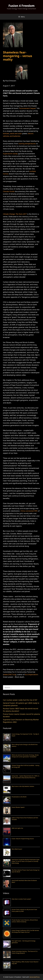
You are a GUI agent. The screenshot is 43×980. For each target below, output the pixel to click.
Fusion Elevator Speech (18, 807)
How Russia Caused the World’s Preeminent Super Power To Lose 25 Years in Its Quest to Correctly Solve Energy (26, 861)
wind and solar (16, 133)
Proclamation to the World (19, 797)
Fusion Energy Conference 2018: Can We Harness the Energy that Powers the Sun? (25, 931)
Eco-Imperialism (31, 674)
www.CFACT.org (10, 674)
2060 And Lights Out (17, 828)
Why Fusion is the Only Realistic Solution (23, 786)
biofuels (6, 133)
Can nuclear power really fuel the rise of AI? (20, 700)
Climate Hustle (9, 191)
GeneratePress (35, 977)
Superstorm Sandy (10, 154)
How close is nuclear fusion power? (21, 899)
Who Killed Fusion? (17, 849)
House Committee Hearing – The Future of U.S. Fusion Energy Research (25, 952)
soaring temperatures (27, 144)
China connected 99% (29, 511)
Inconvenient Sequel (27, 108)
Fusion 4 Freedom (21, 6)
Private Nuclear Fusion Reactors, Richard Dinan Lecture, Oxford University (25, 921)
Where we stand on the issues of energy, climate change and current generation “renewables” (25, 756)
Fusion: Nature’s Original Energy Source (23, 839)
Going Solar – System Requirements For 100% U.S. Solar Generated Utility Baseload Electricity (26, 777)
